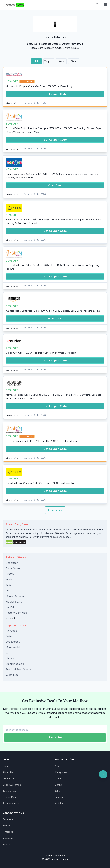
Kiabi (8, 585)
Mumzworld (13, 647)
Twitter (7, 826)
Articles (59, 803)
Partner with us (11, 803)
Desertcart (12, 563)
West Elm (12, 675)
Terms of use (10, 791)
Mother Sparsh (14, 602)
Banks (58, 785)
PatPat (10, 607)
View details (12, 103)
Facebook (8, 819)
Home (47, 37)
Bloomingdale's (15, 664)
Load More (55, 510)
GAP (8, 653)
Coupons (49, 61)
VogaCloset (13, 642)
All (36, 61)
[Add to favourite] (74, 19)
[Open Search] (97, 4)
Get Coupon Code (55, 94)
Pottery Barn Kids (16, 613)
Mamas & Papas (15, 596)
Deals (61, 61)
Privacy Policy (10, 797)
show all (10, 618)
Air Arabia (11, 631)
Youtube (7, 844)
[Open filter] (103, 774)
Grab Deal (55, 185)
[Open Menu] (106, 4)
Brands (59, 779)
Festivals (60, 797)
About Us (8, 772)
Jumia (9, 580)
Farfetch (10, 636)
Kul (7, 591)
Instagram (8, 838)
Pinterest (8, 832)
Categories (61, 772)
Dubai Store (13, 568)
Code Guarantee (12, 785)
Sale (74, 61)
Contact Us (9, 779)
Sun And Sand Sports (18, 669)
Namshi (10, 658)
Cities (58, 791)
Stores (59, 766)
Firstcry (10, 574)
